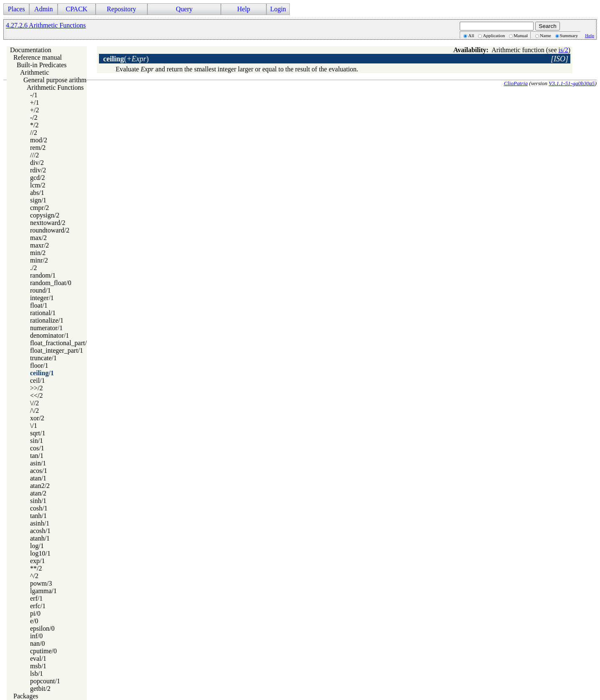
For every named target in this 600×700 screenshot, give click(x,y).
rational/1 (43, 313)
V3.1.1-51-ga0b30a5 (572, 83)
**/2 (36, 568)
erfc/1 (38, 606)
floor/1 (39, 365)
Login (278, 9)
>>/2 (37, 388)
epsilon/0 (42, 628)
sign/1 (38, 200)
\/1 (34, 426)
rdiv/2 (38, 170)
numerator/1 (46, 328)
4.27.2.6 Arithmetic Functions (46, 25)
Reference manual (38, 57)
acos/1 (39, 471)
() (126, 59)
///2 (34, 155)
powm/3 (41, 583)
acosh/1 (40, 531)
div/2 (37, 163)
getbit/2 (40, 689)
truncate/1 (43, 358)
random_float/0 (51, 283)
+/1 (34, 102)
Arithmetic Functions (55, 87)
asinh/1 (40, 523)
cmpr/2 (39, 208)
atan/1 (38, 478)
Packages (26, 696)
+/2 (34, 110)
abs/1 (37, 193)
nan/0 (38, 643)
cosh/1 (39, 508)
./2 (33, 268)
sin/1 (37, 441)
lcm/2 (38, 185)
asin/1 (38, 463)
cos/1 (37, 448)
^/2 (34, 576)
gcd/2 (38, 178)
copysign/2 (45, 215)
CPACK (76, 9)
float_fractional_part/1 (60, 343)
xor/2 (37, 418)
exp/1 (38, 561)
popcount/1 (45, 681)
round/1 (41, 290)
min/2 (38, 253)
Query (184, 9)
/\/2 (34, 411)
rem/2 (38, 148)
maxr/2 (39, 245)
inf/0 (36, 636)
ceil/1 (38, 380)
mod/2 (39, 140)
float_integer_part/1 (57, 350)
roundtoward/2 (50, 230)
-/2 (34, 118)
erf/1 (36, 598)
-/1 (34, 95)
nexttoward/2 (48, 223)
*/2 (34, 125)
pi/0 (35, 613)
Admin (43, 9)
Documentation (31, 50)
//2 (34, 133)
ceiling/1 (42, 373)
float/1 (39, 305)
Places (16, 9)
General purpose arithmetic (60, 80)
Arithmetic (34, 72)
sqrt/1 (38, 433)
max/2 (38, 238)
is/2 (563, 50)
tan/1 (37, 456)
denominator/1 (49, 335)
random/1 (43, 275)
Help (244, 9)
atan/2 (38, 493)
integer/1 (42, 298)
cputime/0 (43, 651)
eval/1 (38, 658)
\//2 (34, 403)
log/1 (37, 546)
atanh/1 (40, 538)
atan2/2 (40, 486)
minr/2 (39, 260)
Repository (122, 9)
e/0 (34, 621)
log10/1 (40, 553)
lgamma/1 (43, 591)
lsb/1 (37, 673)
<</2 (37, 395)
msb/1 (38, 666)
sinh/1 (38, 501)
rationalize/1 (47, 320)
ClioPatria (516, 83)
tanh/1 (38, 516)
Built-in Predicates (42, 65)
